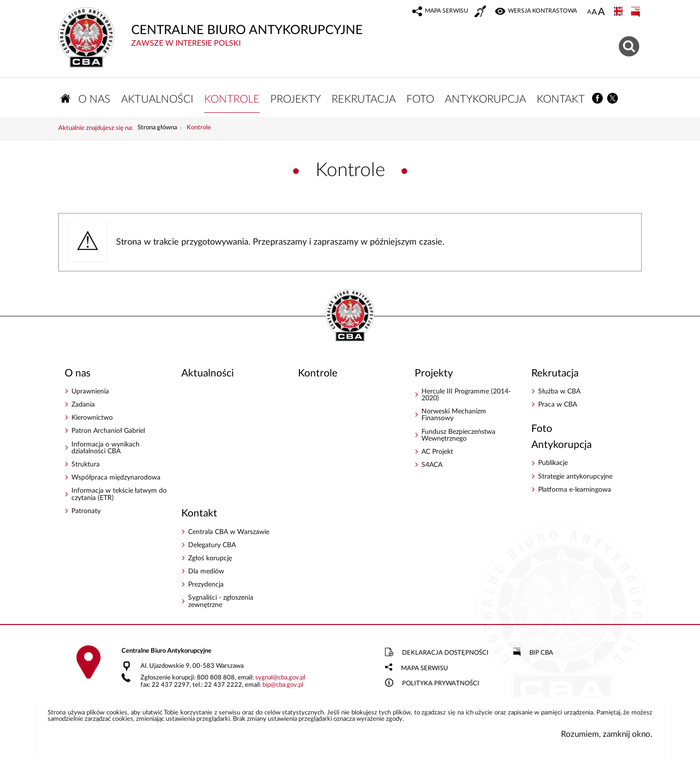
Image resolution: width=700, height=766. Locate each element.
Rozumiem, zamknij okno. (607, 734)
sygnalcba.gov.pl (280, 678)
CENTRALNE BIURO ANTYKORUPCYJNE (277, 27)
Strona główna (157, 128)
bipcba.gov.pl (283, 685)
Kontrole (199, 128)
